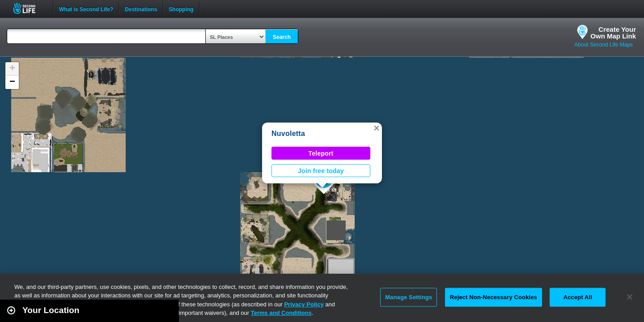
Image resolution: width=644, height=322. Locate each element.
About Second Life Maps (604, 45)
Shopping (181, 8)
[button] (377, 128)
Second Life (29, 8)
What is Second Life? (86, 8)
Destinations (141, 8)
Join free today (321, 171)
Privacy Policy (304, 304)
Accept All (578, 297)
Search (282, 37)
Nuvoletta (288, 133)
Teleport (321, 153)
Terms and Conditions (281, 313)
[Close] (630, 297)
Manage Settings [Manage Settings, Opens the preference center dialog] (409, 297)
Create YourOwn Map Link (613, 33)
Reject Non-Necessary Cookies (494, 297)
